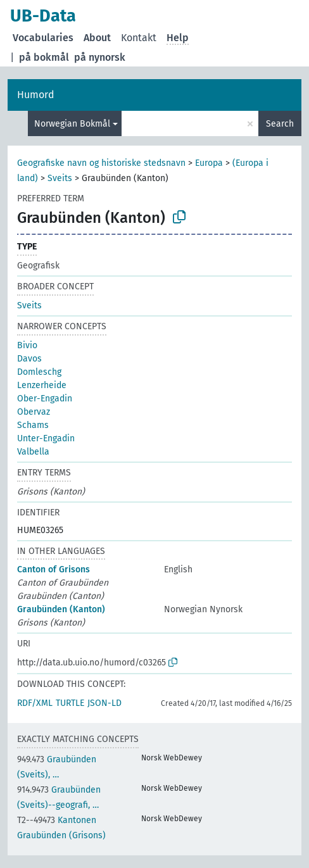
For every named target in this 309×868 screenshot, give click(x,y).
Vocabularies (43, 38)
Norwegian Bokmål (72, 124)
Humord (36, 95)
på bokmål (44, 57)
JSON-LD (104, 703)
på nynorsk (100, 57)
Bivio (27, 345)
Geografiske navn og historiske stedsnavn (101, 163)
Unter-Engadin (46, 438)
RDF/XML (35, 703)
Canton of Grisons (54, 569)
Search (280, 124)
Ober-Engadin (45, 399)
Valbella (33, 452)
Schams (33, 425)
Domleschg (39, 372)
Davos (29, 359)
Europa (209, 163)
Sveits (60, 178)
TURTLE (70, 703)
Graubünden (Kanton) (61, 609)
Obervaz (34, 412)
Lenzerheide (42, 385)
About (97, 38)
